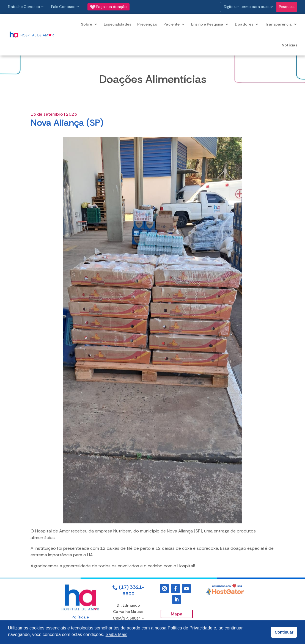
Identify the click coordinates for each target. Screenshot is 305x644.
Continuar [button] (284, 632)
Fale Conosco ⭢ (65, 7)
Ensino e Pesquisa (207, 24)
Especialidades (117, 24)
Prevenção (147, 24)
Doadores (244, 24)
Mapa (177, 614)
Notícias (289, 45)
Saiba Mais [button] (116, 635)
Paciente (171, 24)
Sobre (86, 24)
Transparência (278, 24)
